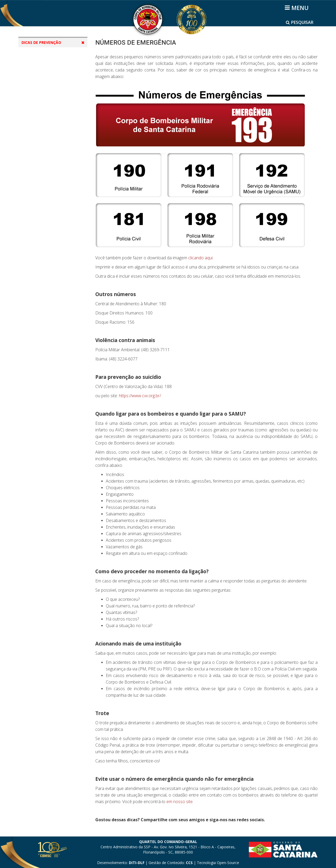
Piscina (33, 103)
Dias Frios (36, 123)
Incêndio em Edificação (48, 63)
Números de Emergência (49, 53)
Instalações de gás (44, 83)
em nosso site (180, 802)
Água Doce (36, 113)
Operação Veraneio (44, 203)
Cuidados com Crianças (48, 143)
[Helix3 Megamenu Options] (298, 8)
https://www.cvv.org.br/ (140, 396)
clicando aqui (200, 258)
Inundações (37, 183)
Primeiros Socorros (44, 193)
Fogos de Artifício (43, 173)
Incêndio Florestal (43, 73)
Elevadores (37, 163)
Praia (31, 93)
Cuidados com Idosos (46, 153)
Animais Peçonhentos (46, 133)
